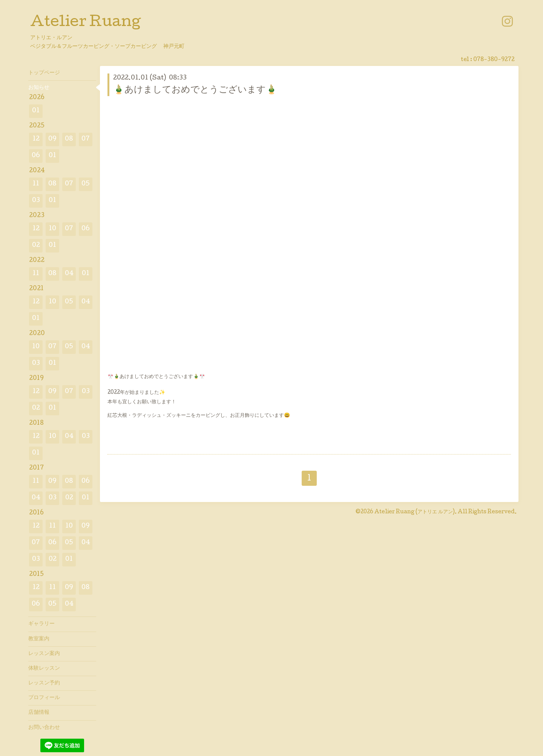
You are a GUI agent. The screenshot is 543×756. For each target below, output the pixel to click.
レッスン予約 (44, 683)
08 (69, 139)
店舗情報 (39, 713)
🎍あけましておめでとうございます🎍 (195, 90)
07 (86, 139)
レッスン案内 (44, 654)
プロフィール (44, 698)
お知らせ (39, 88)
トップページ (44, 73)
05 (86, 184)
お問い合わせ (44, 728)
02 (36, 246)
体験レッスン (44, 669)
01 (36, 111)
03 (36, 201)
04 (69, 274)
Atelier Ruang (85, 23)
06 (36, 156)
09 (52, 139)
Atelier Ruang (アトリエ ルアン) (415, 512)
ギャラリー (41, 624)
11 (36, 184)
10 (52, 229)
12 (36, 139)
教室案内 (39, 639)
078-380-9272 (494, 60)
